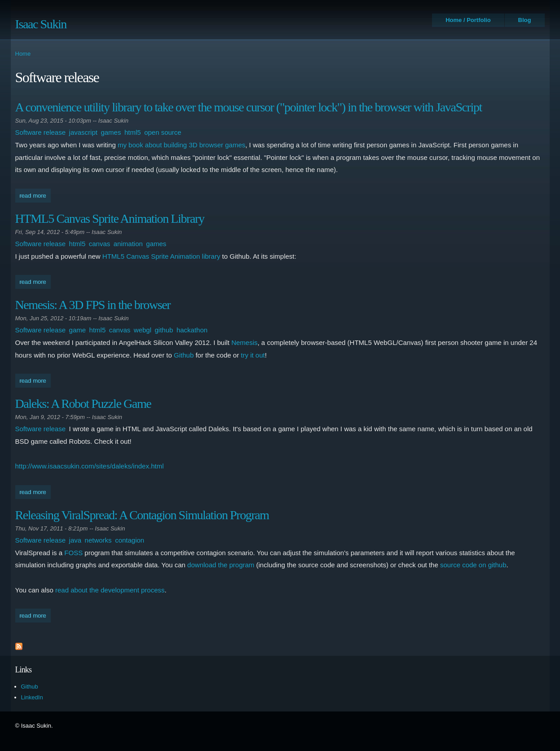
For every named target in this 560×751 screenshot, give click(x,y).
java (75, 540)
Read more (35, 195)
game (78, 330)
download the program (221, 565)
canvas (100, 244)
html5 (133, 132)
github (164, 330)
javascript (83, 132)
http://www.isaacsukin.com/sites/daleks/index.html (90, 466)
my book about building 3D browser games (181, 145)
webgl (143, 330)
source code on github (473, 565)
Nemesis (244, 342)
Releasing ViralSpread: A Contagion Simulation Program (142, 515)
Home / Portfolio (468, 20)
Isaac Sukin (41, 24)
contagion (130, 540)
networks (98, 540)
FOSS (73, 553)
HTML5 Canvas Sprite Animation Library (110, 219)
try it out (253, 355)
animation (128, 244)
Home (23, 54)
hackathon (192, 330)
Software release (41, 132)
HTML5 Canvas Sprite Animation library (161, 256)
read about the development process (110, 590)
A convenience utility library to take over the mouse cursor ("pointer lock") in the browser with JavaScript (249, 107)
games (111, 132)
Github (184, 355)
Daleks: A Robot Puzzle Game (83, 404)
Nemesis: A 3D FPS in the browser (93, 305)
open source (163, 132)
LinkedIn (32, 697)
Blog (525, 20)
